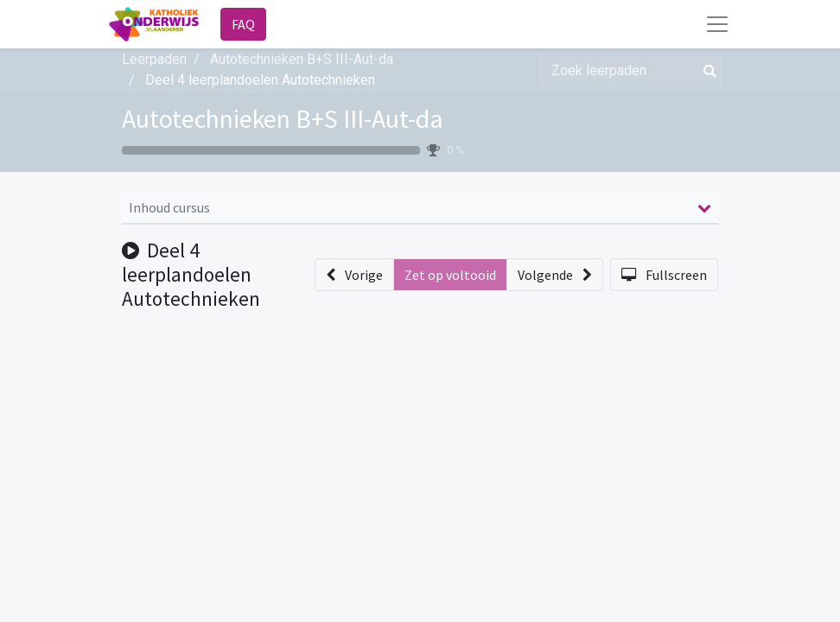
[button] (354, 275)
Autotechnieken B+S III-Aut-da (283, 119)
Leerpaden (154, 59)
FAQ (243, 24)
